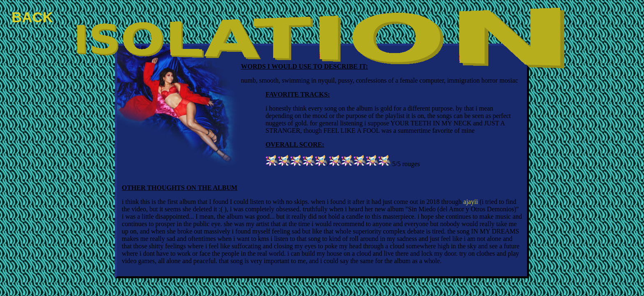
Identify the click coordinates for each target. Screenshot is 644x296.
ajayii (471, 202)
